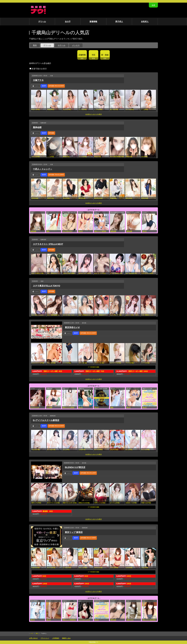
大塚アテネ (38, 80)
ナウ (32, 634)
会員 (153, 5)
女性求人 (145, 22)
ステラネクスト (68, 231)
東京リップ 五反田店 (149, 620)
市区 (93, 55)
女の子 (68, 22)
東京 (37, 634)
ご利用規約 (56, 638)
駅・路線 (105, 55)
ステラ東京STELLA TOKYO (47, 286)
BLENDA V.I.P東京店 (75, 467)
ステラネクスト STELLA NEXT (48, 244)
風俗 (35, 45)
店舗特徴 (82, 55)
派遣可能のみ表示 (38, 69)
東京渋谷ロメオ (72, 327)
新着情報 (93, 22)
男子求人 (119, 22)
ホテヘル (62, 45)
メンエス (76, 45)
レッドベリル (35, 407)
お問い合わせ (33, 638)
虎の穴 (81, 231)
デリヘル (42, 22)
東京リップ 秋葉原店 (69, 620)
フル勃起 (49, 407)
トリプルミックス (84, 620)
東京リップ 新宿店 (100, 231)
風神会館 (37, 127)
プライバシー (45, 638)
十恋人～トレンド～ (43, 169)
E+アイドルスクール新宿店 (46, 420)
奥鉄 (48, 231)
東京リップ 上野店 (68, 407)
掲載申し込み (66, 638)
